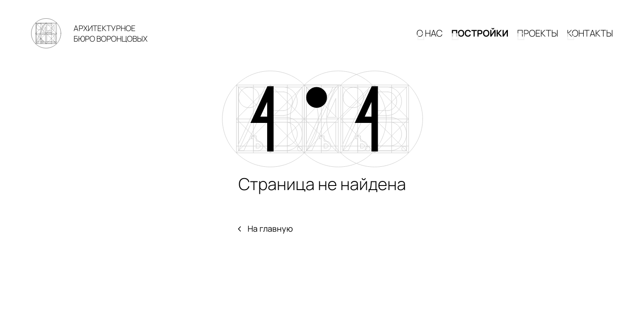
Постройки (480, 40)
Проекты (538, 40)
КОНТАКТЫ (590, 40)
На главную (265, 241)
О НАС (430, 40)
